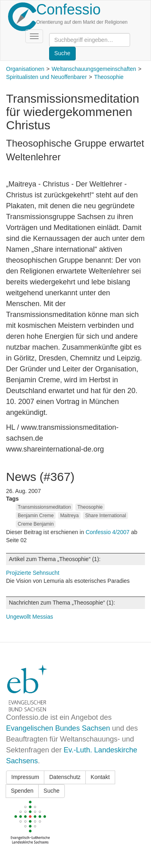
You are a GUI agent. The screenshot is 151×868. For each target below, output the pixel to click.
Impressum (25, 777)
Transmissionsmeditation (44, 507)
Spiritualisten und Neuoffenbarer (47, 77)
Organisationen (25, 69)
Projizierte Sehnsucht (33, 573)
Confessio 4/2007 (109, 532)
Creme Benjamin (36, 524)
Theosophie (109, 77)
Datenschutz (65, 777)
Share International (105, 516)
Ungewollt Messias (30, 617)
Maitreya (69, 516)
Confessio (68, 9)
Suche (52, 791)
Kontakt (100, 777)
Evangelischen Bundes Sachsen (58, 728)
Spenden (22, 791)
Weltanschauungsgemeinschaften (94, 69)
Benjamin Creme (36, 516)
